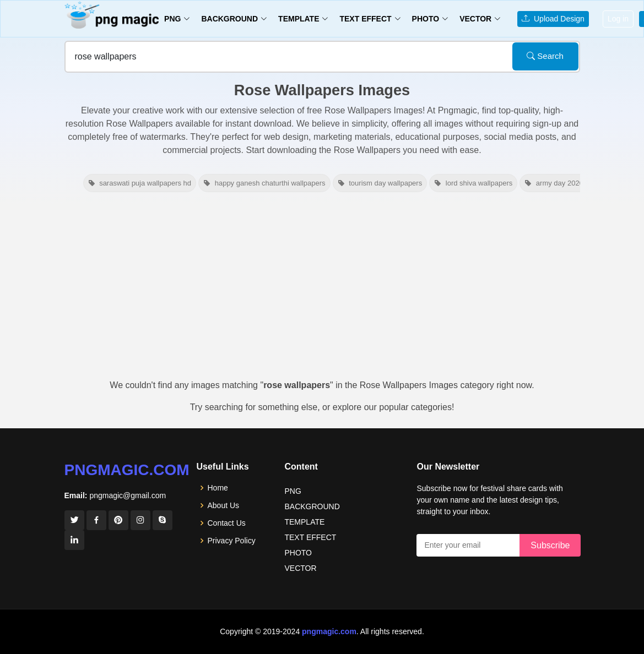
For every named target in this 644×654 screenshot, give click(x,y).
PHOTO (298, 553)
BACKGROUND (312, 506)
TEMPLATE (304, 522)
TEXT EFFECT (310, 537)
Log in (618, 19)
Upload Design (553, 19)
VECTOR (300, 568)
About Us (224, 505)
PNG (293, 491)
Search (545, 56)
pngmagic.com (127, 470)
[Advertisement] (322, 291)
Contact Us (227, 523)
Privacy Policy (232, 541)
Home (218, 488)
